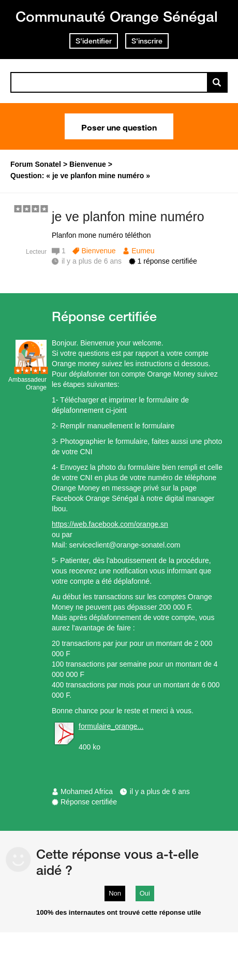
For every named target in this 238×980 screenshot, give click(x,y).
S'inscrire (147, 41)
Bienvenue (98, 251)
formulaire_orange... (111, 726)
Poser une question (119, 126)
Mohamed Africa (87, 791)
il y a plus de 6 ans (160, 791)
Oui (145, 893)
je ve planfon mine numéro (128, 217)
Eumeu (143, 251)
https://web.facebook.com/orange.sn (110, 524)
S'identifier (94, 41)
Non (115, 893)
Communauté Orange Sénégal (117, 16)
